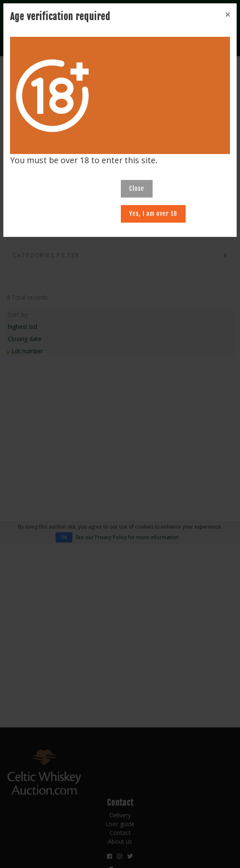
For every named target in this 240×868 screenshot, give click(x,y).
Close (137, 189)
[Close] (227, 15)
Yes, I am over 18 (153, 214)
